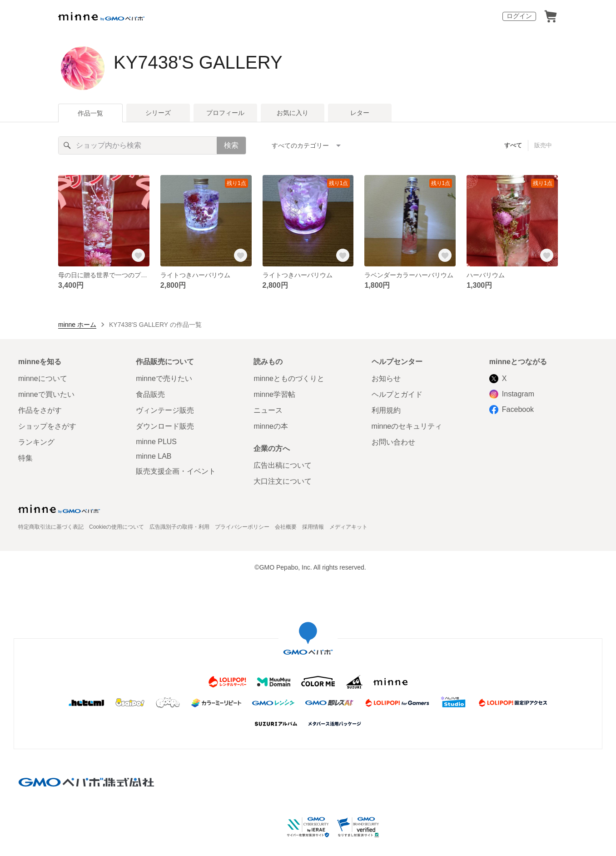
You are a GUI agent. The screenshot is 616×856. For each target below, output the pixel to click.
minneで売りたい (164, 378)
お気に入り (293, 113)
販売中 (543, 145)
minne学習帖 (274, 394)
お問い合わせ (393, 442)
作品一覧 (90, 113)
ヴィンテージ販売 (165, 410)
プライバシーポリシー (242, 527)
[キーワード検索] (138, 145)
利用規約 (386, 410)
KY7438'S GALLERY (198, 62)
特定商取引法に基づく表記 (51, 527)
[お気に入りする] (139, 255)
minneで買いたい (46, 394)
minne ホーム (77, 325)
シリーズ (158, 113)
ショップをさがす (47, 426)
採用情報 (313, 527)
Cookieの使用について (117, 527)
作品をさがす (40, 410)
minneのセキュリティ (407, 426)
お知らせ (386, 378)
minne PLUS (156, 442)
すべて (513, 145)
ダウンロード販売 (165, 426)
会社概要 (286, 527)
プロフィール (225, 113)
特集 (25, 458)
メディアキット (348, 527)
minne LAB (154, 456)
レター (360, 113)
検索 (231, 145)
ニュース (268, 410)
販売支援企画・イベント (176, 471)
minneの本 (271, 426)
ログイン (519, 16)
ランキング (36, 442)
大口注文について (283, 481)
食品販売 (150, 394)
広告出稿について (283, 465)
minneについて (43, 378)
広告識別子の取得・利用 (179, 527)
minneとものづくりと (289, 378)
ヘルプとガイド (397, 394)
